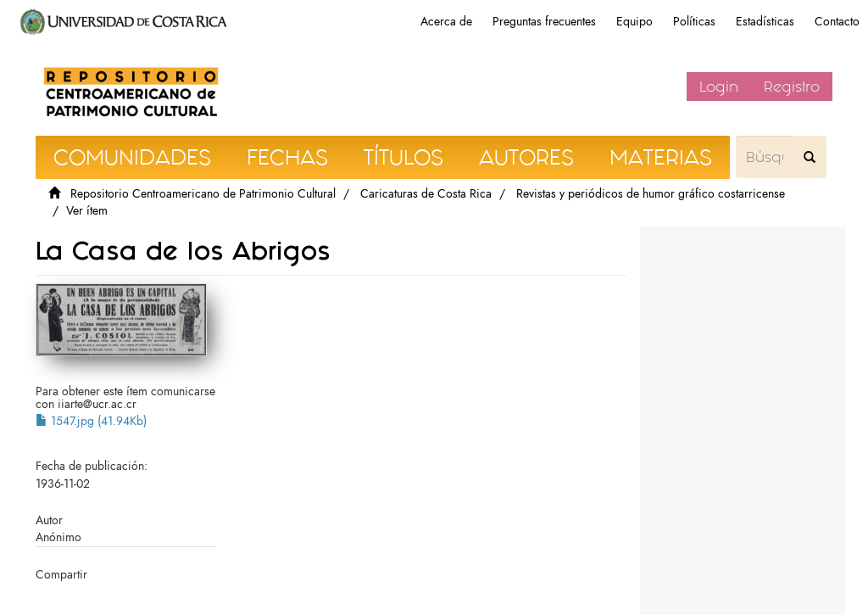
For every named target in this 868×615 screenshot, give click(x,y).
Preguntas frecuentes (544, 22)
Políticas (694, 22)
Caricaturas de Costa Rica (426, 194)
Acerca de (446, 22)
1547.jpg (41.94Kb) (91, 421)
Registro (792, 87)
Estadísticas (765, 22)
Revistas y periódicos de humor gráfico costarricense (651, 194)
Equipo (634, 22)
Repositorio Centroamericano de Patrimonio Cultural (203, 194)
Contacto (837, 22)
